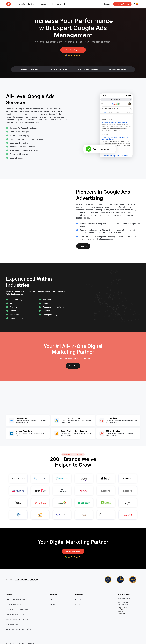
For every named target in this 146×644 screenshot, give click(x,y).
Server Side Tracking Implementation (19, 629)
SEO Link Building (12, 624)
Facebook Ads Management (15, 599)
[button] (32, 4)
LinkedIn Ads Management (15, 614)
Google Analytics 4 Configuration (17, 619)
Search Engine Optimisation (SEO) (18, 609)
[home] (10, 4)
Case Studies (56, 4)
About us (78, 599)
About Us (22, 4)
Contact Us (79, 604)
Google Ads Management (15, 604)
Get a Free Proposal (73, 50)
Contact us (83, 246)
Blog (66, 4)
